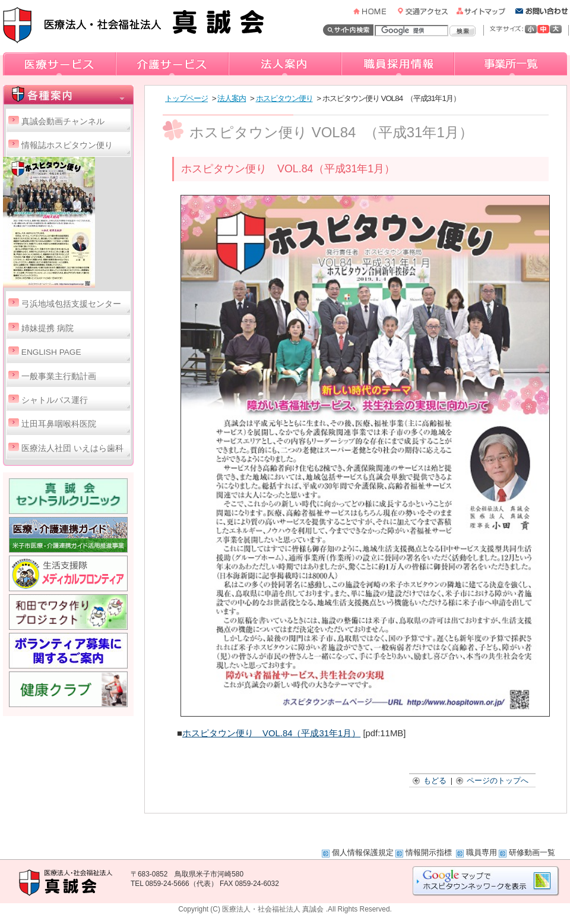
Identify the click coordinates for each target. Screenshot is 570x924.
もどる (430, 780)
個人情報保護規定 (363, 852)
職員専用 (482, 852)
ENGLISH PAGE (51, 352)
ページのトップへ (493, 780)
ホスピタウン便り (284, 98)
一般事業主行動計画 (59, 376)
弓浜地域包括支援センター (71, 304)
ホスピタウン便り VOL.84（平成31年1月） (271, 733)
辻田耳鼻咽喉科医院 (59, 424)
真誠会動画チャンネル (63, 122)
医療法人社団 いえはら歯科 (72, 448)
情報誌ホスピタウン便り (67, 145)
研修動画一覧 (532, 852)
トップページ (186, 98)
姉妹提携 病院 (47, 328)
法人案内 (232, 98)
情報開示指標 (430, 852)
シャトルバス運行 (55, 400)
